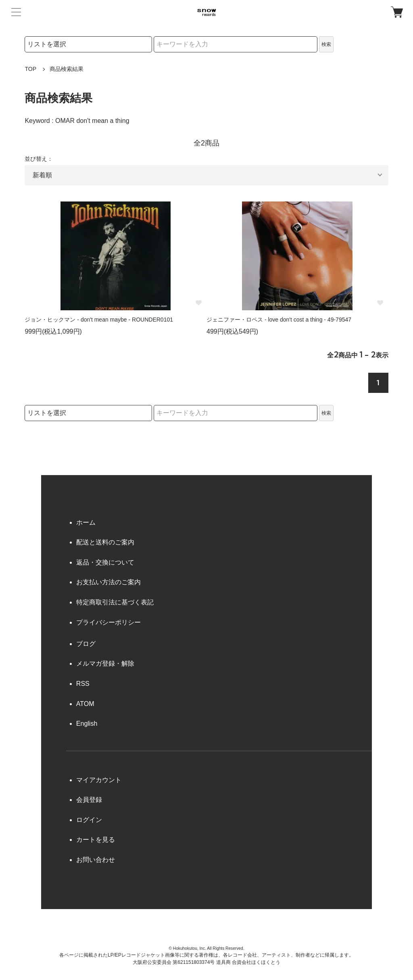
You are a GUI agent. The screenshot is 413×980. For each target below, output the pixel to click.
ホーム (86, 522)
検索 (326, 44)
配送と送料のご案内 (105, 542)
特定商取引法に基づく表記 (115, 602)
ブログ (86, 644)
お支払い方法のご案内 (108, 582)
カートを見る (96, 840)
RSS (83, 684)
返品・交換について (105, 562)
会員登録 (89, 800)
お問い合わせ (96, 860)
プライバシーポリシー (108, 622)
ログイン (89, 820)
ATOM (85, 704)
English (87, 724)
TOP (30, 69)
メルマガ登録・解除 (105, 663)
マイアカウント (99, 780)
